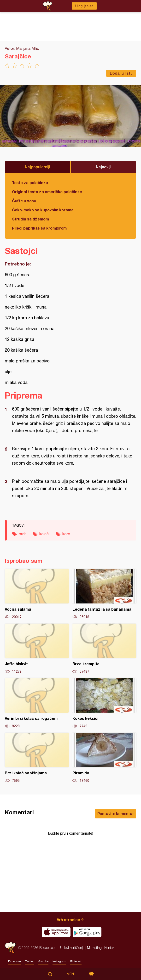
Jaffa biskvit (37, 649)
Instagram (59, 961)
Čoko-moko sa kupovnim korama (43, 210)
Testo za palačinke (30, 183)
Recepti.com (10, 948)
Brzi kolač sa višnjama (37, 758)
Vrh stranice (68, 920)
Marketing (94, 948)
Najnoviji (104, 167)
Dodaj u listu (121, 73)
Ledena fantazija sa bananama (104, 594)
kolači (44, 534)
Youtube (43, 961)
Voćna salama (37, 594)
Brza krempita (104, 649)
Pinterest (76, 961)
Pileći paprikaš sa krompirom (39, 228)
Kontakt (110, 948)
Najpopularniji (38, 167)
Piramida (104, 758)
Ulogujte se (84, 6)
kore (66, 534)
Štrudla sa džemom (30, 219)
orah (23, 534)
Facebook (15, 961)
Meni (71, 974)
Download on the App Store (56, 932)
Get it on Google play (87, 932)
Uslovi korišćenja (72, 948)
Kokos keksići (104, 703)
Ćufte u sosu (24, 201)
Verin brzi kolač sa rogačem (37, 703)
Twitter (29, 961)
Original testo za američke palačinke (47, 192)
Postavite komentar (116, 814)
